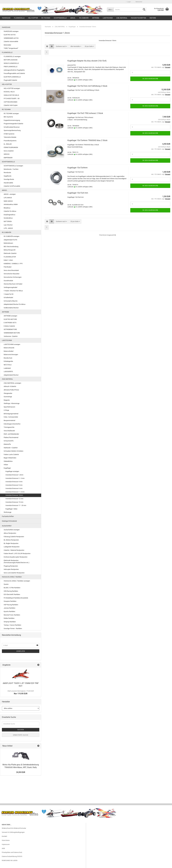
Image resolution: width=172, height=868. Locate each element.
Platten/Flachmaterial (11, 437)
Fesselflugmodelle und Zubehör (14, 73)
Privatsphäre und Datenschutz (12, 852)
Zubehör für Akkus (10, 211)
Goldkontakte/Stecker (11, 308)
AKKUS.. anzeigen (10, 194)
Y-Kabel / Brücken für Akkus (13, 291)
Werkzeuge (8, 512)
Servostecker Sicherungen (13, 277)
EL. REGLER (8, 144)
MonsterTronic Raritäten (12, 615)
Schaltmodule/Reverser (12, 127)
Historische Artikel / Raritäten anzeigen (17, 581)
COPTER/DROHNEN (10, 102)
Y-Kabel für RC (9, 294)
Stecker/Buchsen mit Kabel (13, 284)
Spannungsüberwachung (12, 130)
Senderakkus (8, 218)
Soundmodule (8, 281)
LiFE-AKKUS (8, 198)
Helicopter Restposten (11, 569)
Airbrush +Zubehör (10, 386)
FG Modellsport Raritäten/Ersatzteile (16, 598)
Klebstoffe (7, 444)
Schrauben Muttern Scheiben (13, 451)
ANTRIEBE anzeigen (10, 316)
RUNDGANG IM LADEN (10, 860)
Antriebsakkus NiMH (11, 204)
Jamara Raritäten (9, 608)
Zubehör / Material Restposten (14, 550)
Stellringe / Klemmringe (12, 403)
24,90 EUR (21, 772)
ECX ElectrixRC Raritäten (12, 594)
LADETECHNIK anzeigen (12, 344)
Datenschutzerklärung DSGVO (12, 856)
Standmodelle (8, 183)
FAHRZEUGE (6, 18)
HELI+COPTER (33, 18)
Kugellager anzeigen (12, 471)
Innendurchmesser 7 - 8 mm (15, 492)
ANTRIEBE (96, 18)
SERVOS (7, 154)
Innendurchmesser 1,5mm (14, 475)
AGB (3, 848)
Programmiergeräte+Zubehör (13, 124)
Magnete (7, 400)
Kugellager (7, 468)
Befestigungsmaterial (11, 414)
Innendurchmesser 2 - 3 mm (15, 478)
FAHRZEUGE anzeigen (11, 31)
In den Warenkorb (150, 79)
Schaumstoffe (9, 441)
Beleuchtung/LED (10, 250)
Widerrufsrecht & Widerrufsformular (14, 828)
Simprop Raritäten (10, 622)
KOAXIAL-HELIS (9, 92)
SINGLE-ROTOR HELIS (11, 95)
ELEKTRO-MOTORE (10, 319)
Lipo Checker (8, 225)
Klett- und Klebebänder (11, 434)
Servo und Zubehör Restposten (14, 573)
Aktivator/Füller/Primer (11, 390)
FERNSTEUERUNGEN (11, 147)
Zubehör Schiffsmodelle (12, 186)
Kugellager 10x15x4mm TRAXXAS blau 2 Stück (87, 140)
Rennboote (7, 173)
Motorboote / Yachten (11, 169)
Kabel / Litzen (8, 260)
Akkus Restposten (10, 533)
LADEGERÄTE (8, 372)
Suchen (21, 730)
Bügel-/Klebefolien (10, 458)
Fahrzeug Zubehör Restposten (14, 537)
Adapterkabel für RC (10, 240)
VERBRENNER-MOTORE (12, 333)
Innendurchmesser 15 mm (14, 502)
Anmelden (21, 651)
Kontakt (4, 836)
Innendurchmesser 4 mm (14, 482)
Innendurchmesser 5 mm (14, 485)
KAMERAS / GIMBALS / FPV (13, 264)
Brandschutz (8, 358)
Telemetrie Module (10, 137)
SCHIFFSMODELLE (60, 18)
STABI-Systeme (9, 134)
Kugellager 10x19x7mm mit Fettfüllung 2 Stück (87, 86)
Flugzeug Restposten (11, 566)
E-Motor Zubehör (9, 326)
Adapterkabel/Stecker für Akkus (15, 304)
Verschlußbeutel (9, 431)
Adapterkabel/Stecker (11, 375)
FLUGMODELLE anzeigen (12, 56)
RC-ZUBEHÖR (84, 18)
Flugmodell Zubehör (10, 80)
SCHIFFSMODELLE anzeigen (13, 166)
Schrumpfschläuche (11, 301)
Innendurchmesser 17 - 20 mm (16, 505)
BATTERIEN (8, 221)
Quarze (6, 584)
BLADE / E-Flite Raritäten (12, 588)
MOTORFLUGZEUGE (11, 60)
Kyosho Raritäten (9, 611)
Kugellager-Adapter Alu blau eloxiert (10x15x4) (87, 61)
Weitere (153, 18)
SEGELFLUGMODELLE (11, 63)
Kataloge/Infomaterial (9, 521)
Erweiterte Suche (21, 735)
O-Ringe (6, 410)
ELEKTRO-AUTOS (10, 35)
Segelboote (8, 176)
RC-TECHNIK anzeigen (11, 113)
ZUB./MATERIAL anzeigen (12, 383)
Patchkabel (8, 267)
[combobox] (61, 46)
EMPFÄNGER (8, 158)
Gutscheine (6, 840)
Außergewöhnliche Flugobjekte (14, 70)
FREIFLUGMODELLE (11, 67)
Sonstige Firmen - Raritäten (13, 628)
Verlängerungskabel (10, 287)
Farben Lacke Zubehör (11, 454)
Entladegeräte (8, 361)
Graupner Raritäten (10, 601)
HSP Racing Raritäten (11, 605)
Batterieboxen (8, 243)
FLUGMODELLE (19, 18)
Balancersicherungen (11, 354)
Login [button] (128, 2)
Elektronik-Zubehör (10, 253)
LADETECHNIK (108, 18)
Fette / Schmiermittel (11, 417)
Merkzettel (138, 2)
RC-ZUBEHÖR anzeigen (12, 236)
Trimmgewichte (9, 427)
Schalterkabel (8, 297)
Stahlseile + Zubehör (11, 448)
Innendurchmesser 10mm (14, 495)
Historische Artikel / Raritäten (12, 577)
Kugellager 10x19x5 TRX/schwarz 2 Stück (85, 113)
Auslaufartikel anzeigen (12, 530)
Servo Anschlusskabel (11, 270)
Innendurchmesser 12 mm (14, 499)
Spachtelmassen (9, 407)
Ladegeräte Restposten (12, 547)
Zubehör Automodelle (11, 41)
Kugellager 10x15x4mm (78, 168)
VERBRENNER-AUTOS (11, 38)
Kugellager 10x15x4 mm (78, 193)
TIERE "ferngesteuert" (11, 48)
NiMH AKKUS (8, 201)
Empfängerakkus (9, 215)
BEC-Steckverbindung (11, 247)
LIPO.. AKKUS (8, 228)
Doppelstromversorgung (12, 120)
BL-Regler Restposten (11, 543)
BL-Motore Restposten (11, 540)
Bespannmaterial (9, 420)
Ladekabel (7, 368)
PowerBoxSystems (10, 141)
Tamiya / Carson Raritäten (12, 625)
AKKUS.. (73, 18)
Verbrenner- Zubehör (11, 336)
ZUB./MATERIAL (122, 18)
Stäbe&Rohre (8, 461)
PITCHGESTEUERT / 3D (12, 98)
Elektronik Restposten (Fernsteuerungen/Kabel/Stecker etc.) (17, 562)
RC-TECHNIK (46, 18)
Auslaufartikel (7, 526)
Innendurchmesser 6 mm (14, 488)
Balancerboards (9, 348)
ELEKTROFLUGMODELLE (12, 77)
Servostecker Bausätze (12, 274)
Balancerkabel (9, 351)
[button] (47, 46)
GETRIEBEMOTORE (10, 329)
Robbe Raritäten (9, 618)
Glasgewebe (8, 393)
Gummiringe (8, 397)
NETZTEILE (8, 365)
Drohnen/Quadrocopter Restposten (16, 557)
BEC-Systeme (8, 117)
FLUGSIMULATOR (10, 257)
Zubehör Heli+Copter (11, 105)
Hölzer (6, 465)
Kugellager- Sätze (11, 509)
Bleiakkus (7, 208)
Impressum (6, 844)
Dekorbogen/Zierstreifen (12, 424)
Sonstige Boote (9, 179)
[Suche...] (110, 10)
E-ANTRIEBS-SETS (10, 323)
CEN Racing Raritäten (11, 591)
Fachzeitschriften (138, 18)
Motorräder (7, 45)
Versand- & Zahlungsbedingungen (13, 832)
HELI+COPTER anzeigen (12, 88)
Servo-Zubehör (9, 151)
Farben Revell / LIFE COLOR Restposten (17, 553)
